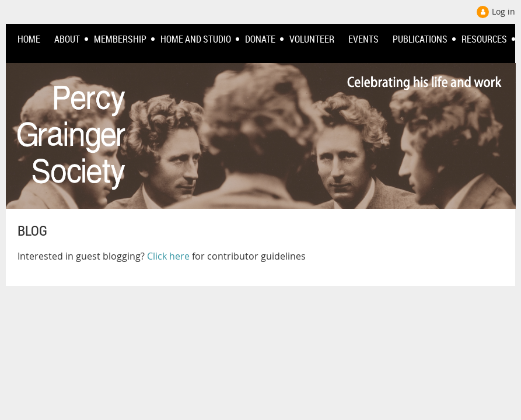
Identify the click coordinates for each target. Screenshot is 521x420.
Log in (503, 11)
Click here (168, 256)
